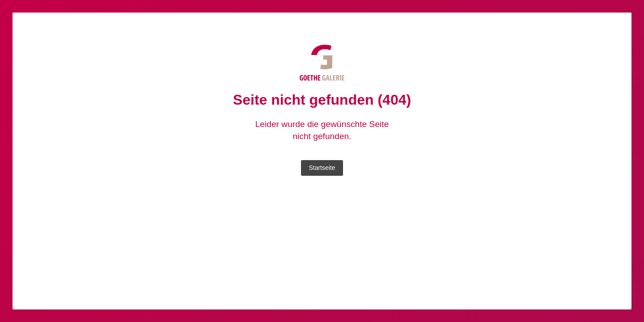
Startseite (322, 168)
